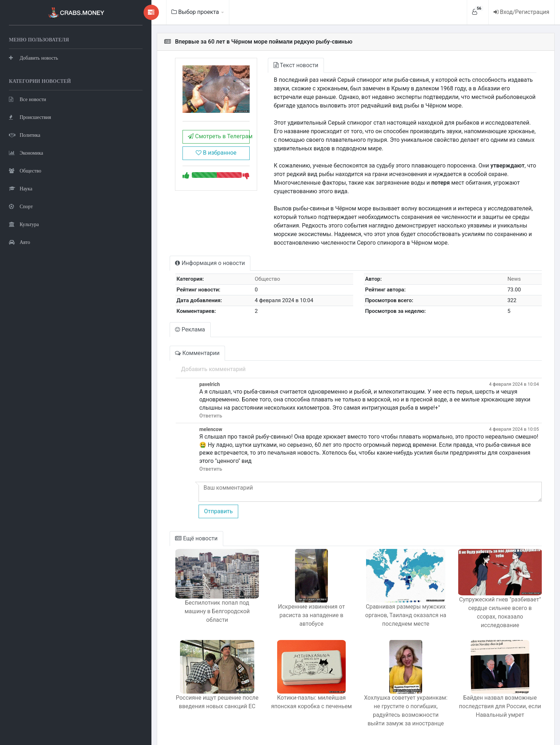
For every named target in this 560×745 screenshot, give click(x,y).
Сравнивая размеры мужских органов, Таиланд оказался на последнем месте (387, 599)
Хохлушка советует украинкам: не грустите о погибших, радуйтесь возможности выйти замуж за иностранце (386, 693)
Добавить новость (34, 57)
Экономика (26, 152)
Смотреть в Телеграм (171, 146)
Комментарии (146, 344)
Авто (19, 241)
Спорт (21, 206)
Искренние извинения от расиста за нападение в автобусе (279, 594)
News (509, 270)
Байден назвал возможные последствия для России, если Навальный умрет (494, 688)
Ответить (159, 407)
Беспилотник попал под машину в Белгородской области (172, 594)
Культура (24, 223)
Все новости (27, 98)
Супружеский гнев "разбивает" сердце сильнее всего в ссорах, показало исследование (494, 599)
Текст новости (258, 65)
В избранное (171, 162)
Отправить (167, 494)
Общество (25, 170)
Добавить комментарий (162, 361)
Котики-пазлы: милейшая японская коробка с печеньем (279, 684)
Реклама (139, 321)
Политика (25, 134)
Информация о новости (159, 254)
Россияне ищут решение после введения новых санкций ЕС (172, 684)
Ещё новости (146, 522)
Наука (21, 188)
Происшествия (30, 116)
